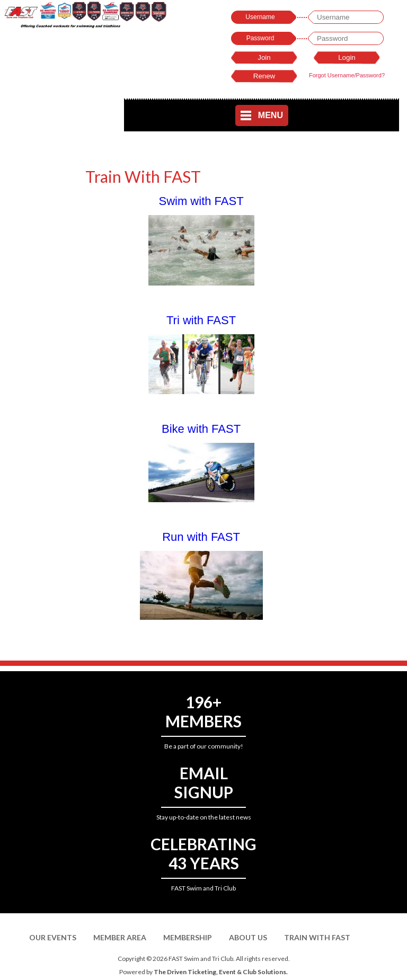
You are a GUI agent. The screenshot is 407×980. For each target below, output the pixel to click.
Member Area (120, 937)
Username (260, 17)
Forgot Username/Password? (347, 75)
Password (260, 38)
